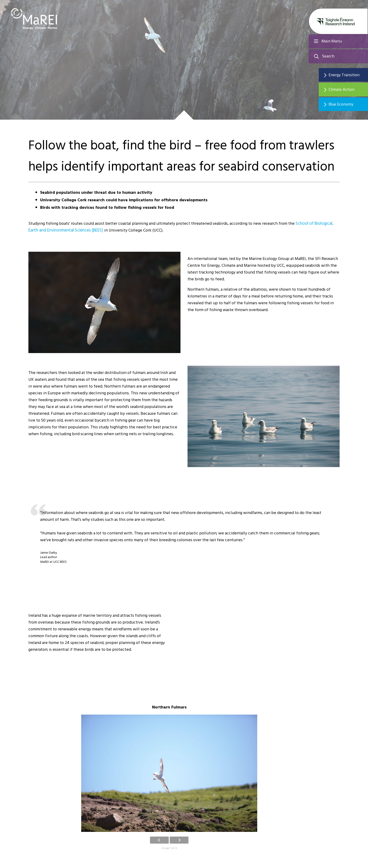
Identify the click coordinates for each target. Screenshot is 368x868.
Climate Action (345, 90)
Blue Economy (344, 105)
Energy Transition (347, 75)
